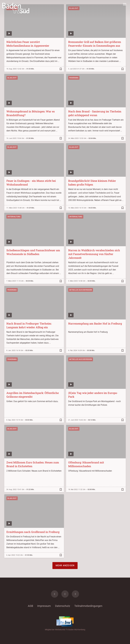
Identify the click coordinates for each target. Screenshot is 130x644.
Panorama (74, 78)
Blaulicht (12, 78)
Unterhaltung (14, 217)
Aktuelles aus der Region (81, 290)
